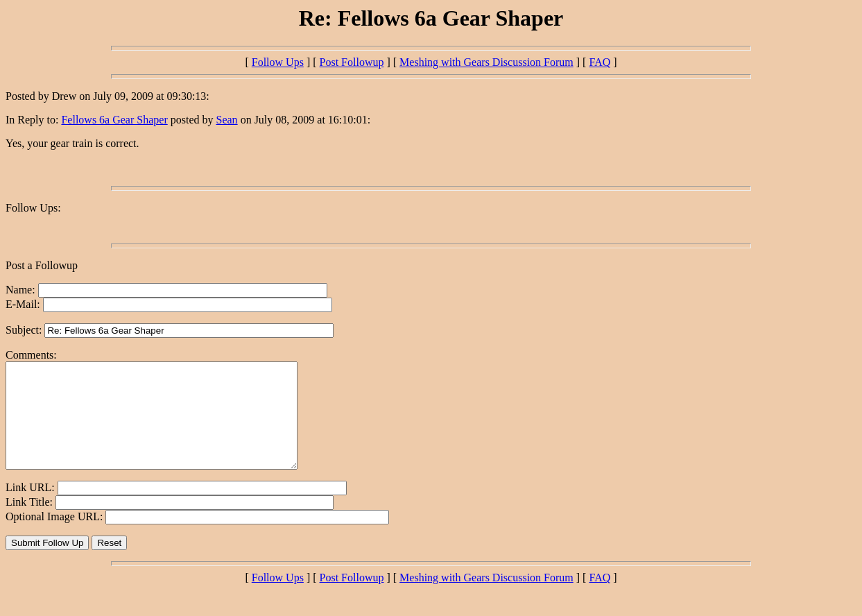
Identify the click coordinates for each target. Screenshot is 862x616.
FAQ (600, 62)
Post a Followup (42, 265)
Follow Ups (278, 62)
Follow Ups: (33, 208)
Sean (227, 120)
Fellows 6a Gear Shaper (114, 120)
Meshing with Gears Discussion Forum (486, 62)
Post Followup (352, 62)
